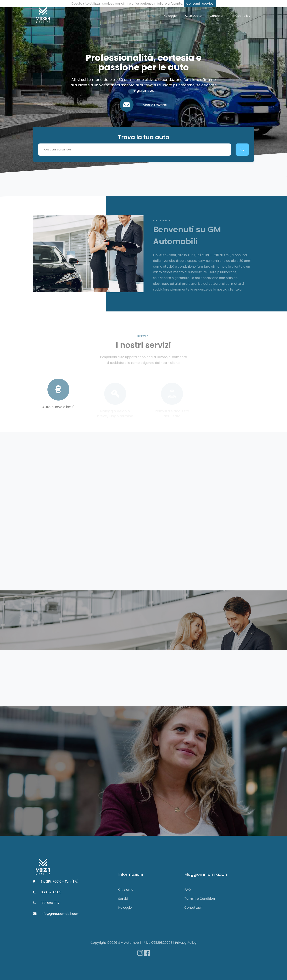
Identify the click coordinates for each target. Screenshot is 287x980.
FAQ (188, 890)
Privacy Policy (240, 16)
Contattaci (193, 908)
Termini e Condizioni (200, 899)
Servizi (123, 899)
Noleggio (170, 16)
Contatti (216, 16)
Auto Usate (193, 16)
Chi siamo (126, 890)
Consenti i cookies (200, 3)
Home (151, 16)
